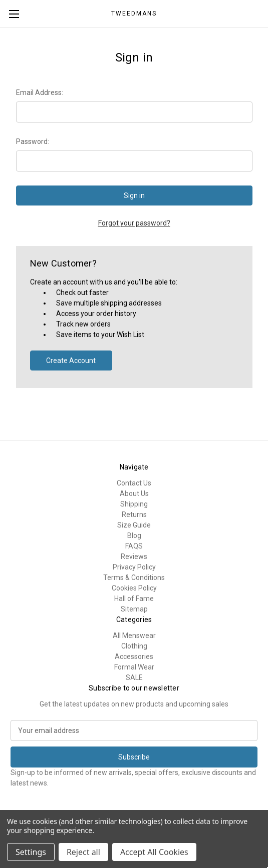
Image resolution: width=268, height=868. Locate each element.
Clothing (134, 646)
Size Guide (134, 525)
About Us (134, 493)
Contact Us (134, 483)
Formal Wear (134, 667)
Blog (134, 535)
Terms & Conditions (134, 577)
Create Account (71, 360)
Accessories (134, 656)
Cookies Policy (134, 588)
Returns (134, 514)
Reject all (83, 852)
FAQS (134, 546)
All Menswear (134, 635)
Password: (33, 141)
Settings (31, 852)
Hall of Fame (134, 598)
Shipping (134, 504)
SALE (134, 677)
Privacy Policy (134, 567)
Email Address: (40, 92)
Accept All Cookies (154, 852)
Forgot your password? (134, 223)
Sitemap (134, 609)
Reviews (134, 556)
